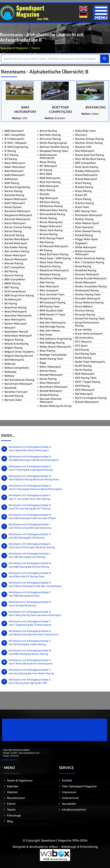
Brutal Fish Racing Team (90, 319)
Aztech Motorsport (38, 450)
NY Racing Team (35, 576)
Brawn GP (81, 195)
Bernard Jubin (13, 400)
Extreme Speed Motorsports (46, 489)
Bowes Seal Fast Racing (90, 155)
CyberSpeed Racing (41, 470)
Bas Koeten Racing (16, 247)
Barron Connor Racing (18, 227)
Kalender (13, 786)
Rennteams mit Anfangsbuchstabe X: (30, 660)
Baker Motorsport (15, 167)
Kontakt (67, 781)
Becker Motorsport (16, 324)
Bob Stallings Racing (52, 343)
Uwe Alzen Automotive (45, 634)
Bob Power (46, 335)
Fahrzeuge (14, 815)
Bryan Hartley (83, 330)
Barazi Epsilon (13, 207)
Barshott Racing (14, 235)
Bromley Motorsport (87, 274)
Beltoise (9, 376)
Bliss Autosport (49, 290)
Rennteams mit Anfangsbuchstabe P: (30, 592)
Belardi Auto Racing (16, 344)
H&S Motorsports (23, 518)
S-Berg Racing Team (25, 615)
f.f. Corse (19, 499)
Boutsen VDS (83, 147)
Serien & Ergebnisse (20, 781)
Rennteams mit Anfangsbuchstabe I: (29, 524)
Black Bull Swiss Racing (54, 254)
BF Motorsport (48, 166)
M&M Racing (21, 567)
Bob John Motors (50, 331)
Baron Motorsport (15, 223)
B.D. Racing (11, 155)
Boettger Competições (53, 355)
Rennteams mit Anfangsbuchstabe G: (30, 505)
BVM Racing (96, 107)
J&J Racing (20, 538)
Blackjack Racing (50, 274)
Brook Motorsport (86, 282)
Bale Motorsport (14, 171)
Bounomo (81, 135)
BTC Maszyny (83, 342)
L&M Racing (21, 557)
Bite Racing (47, 242)
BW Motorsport (84, 394)
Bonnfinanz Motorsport (54, 387)
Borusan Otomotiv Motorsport (51, 400)
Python (35, 596)
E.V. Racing (20, 489)
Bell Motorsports (14, 360)
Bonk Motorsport (50, 383)
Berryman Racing (50, 139)
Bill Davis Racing (50, 202)
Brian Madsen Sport (87, 223)
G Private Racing (23, 509)
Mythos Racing (40, 567)
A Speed (18, 450)
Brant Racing (83, 183)
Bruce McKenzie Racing (89, 302)
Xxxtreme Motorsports (40, 664)
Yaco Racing (21, 673)
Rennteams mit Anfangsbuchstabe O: (30, 583)
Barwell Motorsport (16, 243)
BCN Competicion (15, 291)
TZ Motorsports (43, 625)
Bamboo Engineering (17, 187)
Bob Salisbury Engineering (56, 339)
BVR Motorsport (85, 390)
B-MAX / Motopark (16, 143)
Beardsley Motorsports (18, 316)
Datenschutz (70, 798)
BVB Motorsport (85, 374)
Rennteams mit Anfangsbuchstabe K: (30, 544)
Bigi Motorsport (49, 198)
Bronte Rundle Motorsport (91, 278)
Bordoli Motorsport (51, 391)
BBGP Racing (12, 283)
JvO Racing (38, 538)
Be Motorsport (13, 299)
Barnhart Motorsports (18, 219)
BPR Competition (86, 163)
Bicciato (45, 194)
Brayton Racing (85, 203)
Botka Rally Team (86, 131)
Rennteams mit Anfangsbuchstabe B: (30, 457)
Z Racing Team (22, 683)
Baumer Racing (14, 275)
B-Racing (10, 151)
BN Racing (46, 319)
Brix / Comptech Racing (90, 262)
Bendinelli (10, 388)
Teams (35, 48)
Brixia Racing (83, 266)
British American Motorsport (85, 253)
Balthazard (11, 179)
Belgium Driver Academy (19, 352)
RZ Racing (30, 606)
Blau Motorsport (49, 286)
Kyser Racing (47, 547)
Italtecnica (45, 528)
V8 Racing (19, 644)
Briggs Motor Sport (87, 239)
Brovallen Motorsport (88, 298)
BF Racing (46, 170)
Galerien (12, 792)
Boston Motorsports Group (56, 406)
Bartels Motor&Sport (17, 239)
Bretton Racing (84, 219)
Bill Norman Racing (51, 206)
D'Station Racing (23, 479)
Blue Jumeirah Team (52, 294)
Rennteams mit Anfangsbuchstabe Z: (30, 680)
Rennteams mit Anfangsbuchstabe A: (30, 447)
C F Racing (20, 470)
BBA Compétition (15, 279)
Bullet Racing (83, 358)
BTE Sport (81, 346)
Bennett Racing (14, 396)
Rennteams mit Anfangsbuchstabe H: (30, 515)
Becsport (10, 328)
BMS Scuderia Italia (51, 311)
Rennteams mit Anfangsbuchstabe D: (30, 476)
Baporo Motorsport (16, 199)
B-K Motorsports (14, 139)
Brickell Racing (84, 235)
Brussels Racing (85, 315)
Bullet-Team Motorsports (90, 362)
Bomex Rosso (48, 371)
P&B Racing (20, 596)
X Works (18, 664)
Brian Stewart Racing (88, 231)
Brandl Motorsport (86, 179)
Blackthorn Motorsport (53, 278)
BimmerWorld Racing (52, 214)
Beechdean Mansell (16, 332)
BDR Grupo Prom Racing (19, 295)
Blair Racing (47, 282)
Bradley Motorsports (87, 171)
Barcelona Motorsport (17, 211)
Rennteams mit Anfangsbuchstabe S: (30, 612)
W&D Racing (20, 654)
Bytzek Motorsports (87, 402)
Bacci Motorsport (15, 163)
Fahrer (11, 804)
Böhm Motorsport (50, 367)
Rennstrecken (16, 798)
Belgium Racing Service (19, 356)
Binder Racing (48, 218)
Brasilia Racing (84, 187)
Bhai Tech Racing (50, 182)
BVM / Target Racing (88, 382)
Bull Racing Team (86, 354)
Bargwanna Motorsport (18, 215)
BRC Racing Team (86, 211)
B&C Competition (15, 135)
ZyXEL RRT (41, 683)
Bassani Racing (14, 263)
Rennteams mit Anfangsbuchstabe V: (30, 641)
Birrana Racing (49, 234)
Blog (10, 821)
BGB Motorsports (50, 178)
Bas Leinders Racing (17, 251)
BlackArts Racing (50, 266)
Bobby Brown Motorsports (56, 347)
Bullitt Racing (83, 366)
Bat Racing (11, 271)
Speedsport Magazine (14, 48)
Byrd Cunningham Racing (91, 398)
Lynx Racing (38, 557)
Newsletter (69, 804)
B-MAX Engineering (16, 147)
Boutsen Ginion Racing (89, 143)
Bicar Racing (47, 190)
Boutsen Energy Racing (89, 139)
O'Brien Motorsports (25, 586)
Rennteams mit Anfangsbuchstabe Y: (30, 670)
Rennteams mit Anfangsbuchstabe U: (30, 631)
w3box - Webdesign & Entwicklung (73, 847)
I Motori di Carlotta (24, 528)
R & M (17, 606)
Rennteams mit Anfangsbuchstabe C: (30, 466)
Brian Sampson (84, 227)
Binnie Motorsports (51, 222)
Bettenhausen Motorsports (48, 156)
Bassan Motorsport (16, 259)
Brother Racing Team (88, 294)
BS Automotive (84, 338)
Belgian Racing (13, 348)
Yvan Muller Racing (43, 673)
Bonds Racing (48, 379)
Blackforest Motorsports (54, 270)
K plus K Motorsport (25, 547)
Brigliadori (81, 243)
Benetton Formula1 (16, 392)
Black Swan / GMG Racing (55, 258)
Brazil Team (82, 207)
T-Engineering (21, 625)
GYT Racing (44, 509)
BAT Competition (15, 267)
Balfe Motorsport (15, 175)
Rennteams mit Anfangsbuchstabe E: (30, 486)
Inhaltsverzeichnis (74, 810)
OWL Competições (51, 586)
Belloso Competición (17, 368)
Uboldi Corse (21, 634)
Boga (43, 363)
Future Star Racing (39, 499)
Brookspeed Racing (87, 290)
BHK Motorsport (49, 186)
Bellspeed (10, 372)
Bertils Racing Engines (53, 143)
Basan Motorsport (15, 255)
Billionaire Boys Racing (53, 210)
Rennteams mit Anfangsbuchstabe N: (30, 573)
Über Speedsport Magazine (79, 786)
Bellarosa (10, 364)
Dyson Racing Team (48, 479)
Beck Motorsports (15, 320)
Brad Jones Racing (87, 167)
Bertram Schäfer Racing (54, 147)
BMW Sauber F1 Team (53, 315)
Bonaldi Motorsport (51, 375)
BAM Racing (12, 183)
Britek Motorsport (86, 247)
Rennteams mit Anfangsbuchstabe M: (30, 563)
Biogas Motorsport (51, 226)
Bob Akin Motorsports (53, 323)
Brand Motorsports (87, 175)
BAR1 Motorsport (15, 203)
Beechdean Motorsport (18, 336)
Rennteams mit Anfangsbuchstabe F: (30, 495)
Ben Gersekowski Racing (19, 380)
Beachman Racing (16, 308)
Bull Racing (82, 350)
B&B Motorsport (14, 131)
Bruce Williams (84, 307)
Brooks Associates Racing (91, 286)
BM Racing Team (50, 307)
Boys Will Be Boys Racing (90, 159)
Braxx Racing (83, 199)
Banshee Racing (14, 195)
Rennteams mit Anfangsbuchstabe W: (30, 651)
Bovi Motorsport (85, 151)
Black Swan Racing (51, 262)
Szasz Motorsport (51, 615)
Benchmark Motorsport (18, 384)
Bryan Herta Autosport (89, 334)
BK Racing (46, 250)
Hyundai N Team (47, 518)
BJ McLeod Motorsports (54, 246)
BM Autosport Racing (53, 302)
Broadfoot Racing (86, 270)
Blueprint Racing (50, 298)
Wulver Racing (40, 654)
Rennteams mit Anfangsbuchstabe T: (30, 621)
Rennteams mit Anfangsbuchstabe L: (30, 554)
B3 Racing (11, 159)
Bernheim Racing (50, 135)
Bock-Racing (47, 351)
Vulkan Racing (38, 644)
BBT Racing (12, 287)
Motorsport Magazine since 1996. (25, 733)
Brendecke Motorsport (89, 215)
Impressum (69, 792)
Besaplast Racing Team (54, 151)
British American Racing (90, 258)
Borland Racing (49, 395)
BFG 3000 (46, 174)
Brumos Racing (85, 311)
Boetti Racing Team (51, 359)
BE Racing (11, 303)
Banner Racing (13, 191)
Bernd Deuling (48, 131)
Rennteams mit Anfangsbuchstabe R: (30, 602)
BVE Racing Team (86, 378)
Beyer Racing (48, 162)
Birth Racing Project (52, 238)
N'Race (18, 576)
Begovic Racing (14, 340)
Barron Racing (13, 231)
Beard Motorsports (16, 312)
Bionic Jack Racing (51, 230)
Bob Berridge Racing (52, 327)
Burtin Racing (84, 370)
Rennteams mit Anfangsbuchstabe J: (30, 534)
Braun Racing (83, 191)
